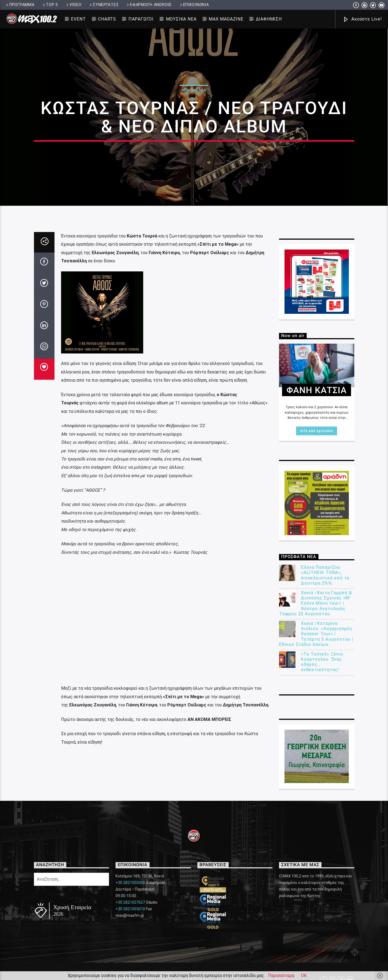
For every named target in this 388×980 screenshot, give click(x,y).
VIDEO (73, 5)
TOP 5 (50, 5)
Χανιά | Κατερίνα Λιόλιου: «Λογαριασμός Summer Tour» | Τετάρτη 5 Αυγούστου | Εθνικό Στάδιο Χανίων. (316, 798)
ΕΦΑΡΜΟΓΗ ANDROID (149, 5)
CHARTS (107, 19)
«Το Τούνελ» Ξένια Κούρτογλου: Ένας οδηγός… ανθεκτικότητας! (322, 825)
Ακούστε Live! (362, 20)
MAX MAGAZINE (226, 19)
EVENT (78, 19)
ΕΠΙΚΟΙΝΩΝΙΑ (194, 5)
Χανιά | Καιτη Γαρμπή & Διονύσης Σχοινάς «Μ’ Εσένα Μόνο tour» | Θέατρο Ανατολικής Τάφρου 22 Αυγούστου (316, 767)
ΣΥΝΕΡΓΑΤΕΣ (104, 5)
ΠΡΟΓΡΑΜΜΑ (20, 5)
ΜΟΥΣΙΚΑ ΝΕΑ (181, 19)
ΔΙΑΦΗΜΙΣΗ (269, 19)
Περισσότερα (281, 975)
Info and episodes (317, 594)
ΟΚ (304, 975)
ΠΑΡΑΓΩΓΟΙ (141, 19)
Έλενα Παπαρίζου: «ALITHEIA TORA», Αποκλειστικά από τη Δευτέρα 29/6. (325, 739)
